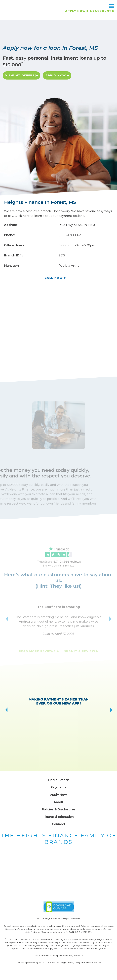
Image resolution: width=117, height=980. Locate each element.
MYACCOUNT (101, 11)
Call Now (54, 278)
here (26, 216)
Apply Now (54, 75)
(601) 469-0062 (70, 235)
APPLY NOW (75, 11)
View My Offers (18, 76)
